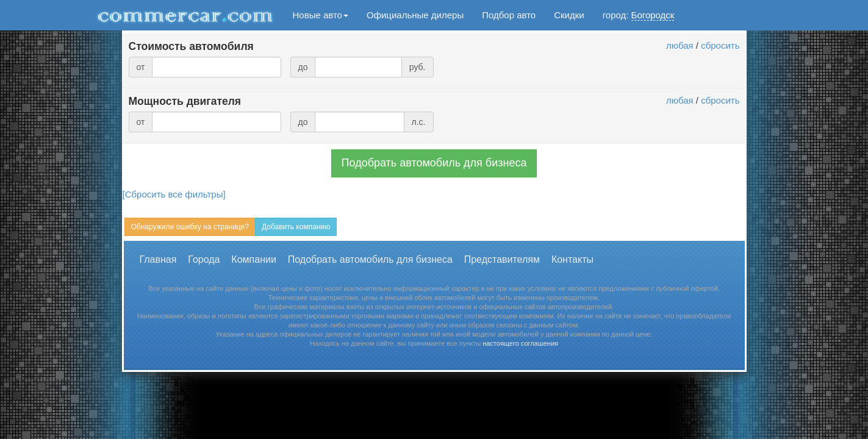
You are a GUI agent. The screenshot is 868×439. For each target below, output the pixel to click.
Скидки (569, 15)
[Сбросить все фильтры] (174, 194)
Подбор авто (509, 15)
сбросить (720, 45)
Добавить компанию (296, 227)
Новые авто (321, 15)
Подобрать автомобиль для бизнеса (434, 163)
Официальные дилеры (415, 15)
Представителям (502, 259)
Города (204, 259)
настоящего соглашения (520, 343)
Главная (158, 259)
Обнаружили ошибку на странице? (190, 227)
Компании (254, 259)
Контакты (572, 259)
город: (639, 15)
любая (680, 45)
